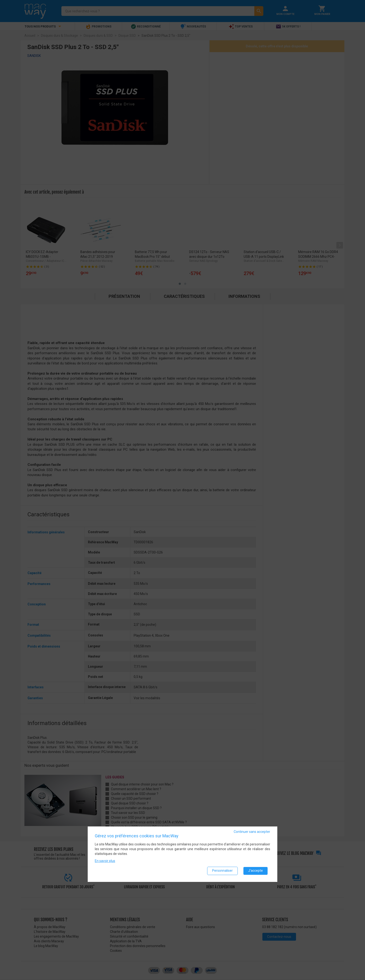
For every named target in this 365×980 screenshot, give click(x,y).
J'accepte (255, 871)
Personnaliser (222, 871)
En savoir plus (105, 861)
